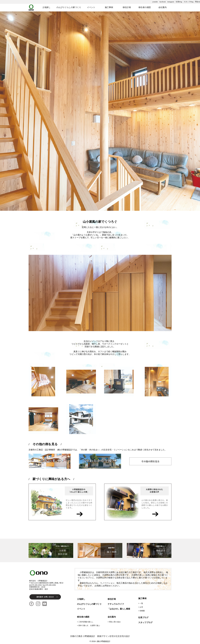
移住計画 (127, 7)
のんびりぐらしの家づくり (69, 7)
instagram (171, 2)
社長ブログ (143, 617)
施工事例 (109, 7)
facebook (163, 2)
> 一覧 (141, 603)
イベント (91, 7)
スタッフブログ (145, 622)
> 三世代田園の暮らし (85, 622)
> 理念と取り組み (114, 622)
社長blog (179, 2)
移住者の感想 (145, 7)
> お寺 (141, 607)
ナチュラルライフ (116, 604)
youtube (155, 2)
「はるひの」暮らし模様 (119, 609)
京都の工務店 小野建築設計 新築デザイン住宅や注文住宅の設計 (100, 636)
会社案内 (162, 7)
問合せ (198, 2)
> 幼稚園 (141, 611)
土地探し (46, 7)
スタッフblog (189, 2)
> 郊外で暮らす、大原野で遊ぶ (89, 625)
